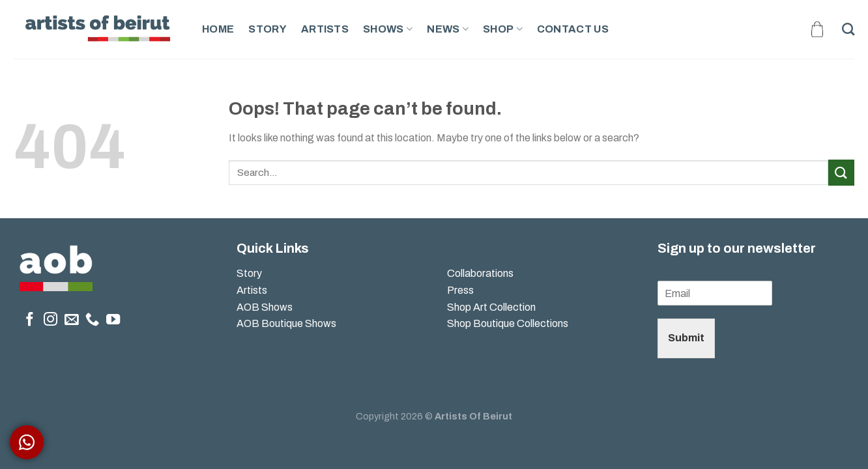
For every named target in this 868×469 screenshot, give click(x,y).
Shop (503, 29)
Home (218, 29)
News (448, 29)
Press (460, 290)
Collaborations (480, 273)
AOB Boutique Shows (286, 323)
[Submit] (841, 172)
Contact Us (573, 29)
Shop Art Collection (491, 307)
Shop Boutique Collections (508, 323)
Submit (686, 338)
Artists (325, 29)
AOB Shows (266, 307)
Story (268, 29)
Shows (388, 29)
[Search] (848, 29)
